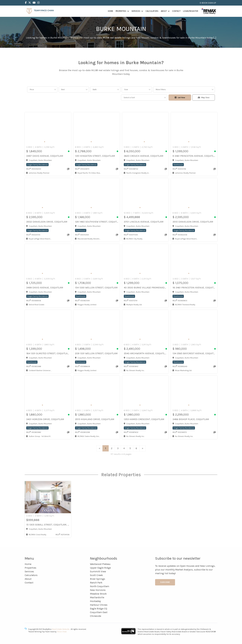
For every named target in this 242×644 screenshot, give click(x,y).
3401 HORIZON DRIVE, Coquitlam (45, 419)
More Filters (161, 89)
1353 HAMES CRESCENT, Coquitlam (144, 419)
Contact (176, 11)
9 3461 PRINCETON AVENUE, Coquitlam (194, 156)
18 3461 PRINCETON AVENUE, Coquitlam (194, 288)
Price (32, 89)
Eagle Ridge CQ (99, 609)
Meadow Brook (98, 594)
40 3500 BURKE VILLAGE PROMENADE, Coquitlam (145, 288)
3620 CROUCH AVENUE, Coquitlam (144, 156)
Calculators (152, 11)
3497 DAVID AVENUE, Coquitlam (45, 156)
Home (111, 11)
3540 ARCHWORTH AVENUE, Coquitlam (145, 353)
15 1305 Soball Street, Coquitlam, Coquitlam (48, 525)
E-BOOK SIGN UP (208, 3)
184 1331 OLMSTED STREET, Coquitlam (48, 353)
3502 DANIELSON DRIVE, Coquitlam (47, 222)
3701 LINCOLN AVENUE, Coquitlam (144, 222)
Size (126, 89)
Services (136, 11)
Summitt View (98, 571)
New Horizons (98, 590)
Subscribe (165, 582)
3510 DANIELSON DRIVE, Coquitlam (193, 222)
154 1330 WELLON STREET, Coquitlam (96, 288)
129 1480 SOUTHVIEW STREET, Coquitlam (97, 222)
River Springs (98, 579)
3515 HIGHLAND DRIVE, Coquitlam (95, 419)
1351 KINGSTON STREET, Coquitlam (95, 156)
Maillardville (97, 597)
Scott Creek (96, 575)
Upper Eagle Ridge (100, 568)
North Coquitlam (100, 586)
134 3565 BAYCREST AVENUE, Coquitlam (194, 353)
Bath (95, 89)
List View (180, 98)
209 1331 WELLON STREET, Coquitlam (96, 353)
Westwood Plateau (100, 564)
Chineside (96, 616)
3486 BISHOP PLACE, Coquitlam (191, 419)
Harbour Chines (99, 605)
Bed (63, 89)
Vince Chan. (62, 632)
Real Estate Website (61, 629)
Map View (204, 98)
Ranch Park (96, 583)
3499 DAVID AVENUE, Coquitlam (45, 288)
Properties (121, 11)
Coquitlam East (99, 612)
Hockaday (95, 601)
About (164, 11)
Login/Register (191, 11)
